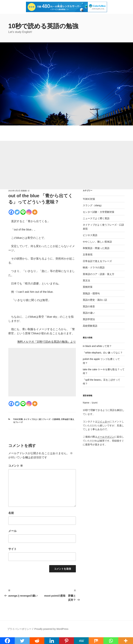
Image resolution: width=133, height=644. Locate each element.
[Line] (23, 212)
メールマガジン (106, 437)
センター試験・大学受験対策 (99, 212)
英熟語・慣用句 (91, 293)
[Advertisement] (66, 165)
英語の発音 (89, 306)
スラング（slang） (93, 205)
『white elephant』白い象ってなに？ (103, 353)
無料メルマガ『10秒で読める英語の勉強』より (47, 342)
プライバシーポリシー (19, 629)
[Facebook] (11, 212)
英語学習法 (89, 319)
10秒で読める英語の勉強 (43, 26)
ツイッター (103, 421)
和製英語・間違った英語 (96, 248)
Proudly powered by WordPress (51, 629)
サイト (12, 549)
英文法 (86, 280)
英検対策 (88, 287)
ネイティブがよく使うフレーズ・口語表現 (42, 419)
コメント (16, 466)
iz (29, 191)
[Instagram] (29, 212)
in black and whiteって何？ (97, 346)
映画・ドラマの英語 (94, 267)
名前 (11, 513)
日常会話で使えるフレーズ (97, 261)
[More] (35, 212)
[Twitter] (17, 212)
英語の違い (89, 313)
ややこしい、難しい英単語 (97, 242)
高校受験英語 (90, 326)
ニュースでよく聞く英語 (96, 218)
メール (12, 531)
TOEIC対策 (18, 419)
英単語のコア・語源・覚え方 (99, 274)
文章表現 (88, 255)
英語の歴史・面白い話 (95, 300)
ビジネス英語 (90, 235)
